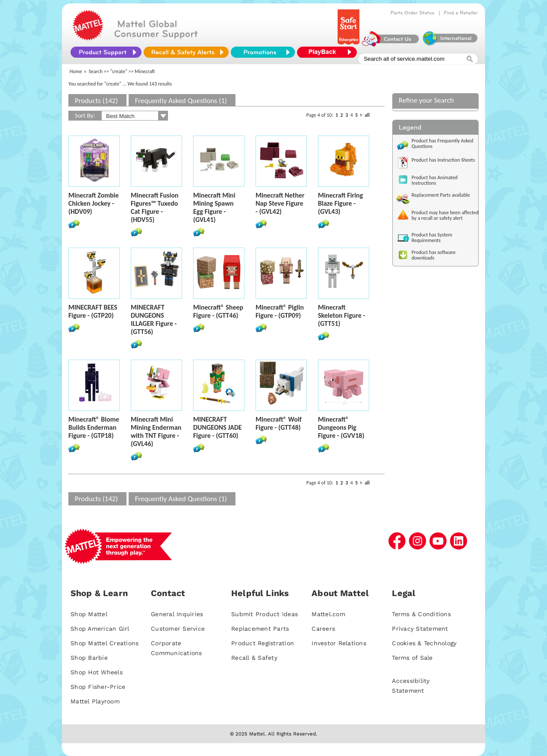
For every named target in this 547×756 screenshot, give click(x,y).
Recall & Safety (254, 658)
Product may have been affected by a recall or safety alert (445, 215)
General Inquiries (177, 614)
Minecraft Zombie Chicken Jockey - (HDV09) (94, 203)
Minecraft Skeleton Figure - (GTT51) (341, 315)
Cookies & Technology (424, 643)
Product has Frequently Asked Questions (443, 143)
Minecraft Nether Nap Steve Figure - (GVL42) (280, 203)
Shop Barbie (89, 658)
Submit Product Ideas (265, 614)
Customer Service (178, 629)
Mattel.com (328, 614)
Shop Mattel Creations (104, 643)
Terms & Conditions (421, 614)
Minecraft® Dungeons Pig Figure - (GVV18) (341, 427)
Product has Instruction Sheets (443, 160)
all (367, 115)
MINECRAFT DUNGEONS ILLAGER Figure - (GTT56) (154, 319)
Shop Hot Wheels (97, 672)
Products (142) (96, 101)
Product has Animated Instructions (435, 180)
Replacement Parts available (441, 195)
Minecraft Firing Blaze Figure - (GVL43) (340, 203)
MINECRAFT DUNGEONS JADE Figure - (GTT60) (218, 427)
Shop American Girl (100, 629)
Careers (323, 629)
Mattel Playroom (95, 701)
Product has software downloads (434, 255)
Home (76, 71)
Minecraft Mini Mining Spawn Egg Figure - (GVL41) (214, 207)
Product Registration (263, 643)
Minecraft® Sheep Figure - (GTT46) (218, 311)
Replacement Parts (260, 629)
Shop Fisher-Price (98, 687)
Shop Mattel (89, 614)
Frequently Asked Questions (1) (181, 101)
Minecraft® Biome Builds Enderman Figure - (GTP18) (94, 427)
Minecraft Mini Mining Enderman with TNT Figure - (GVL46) (156, 431)
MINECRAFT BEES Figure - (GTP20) (93, 311)
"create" (119, 71)
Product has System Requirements (432, 238)
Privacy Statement (420, 629)
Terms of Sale (412, 658)
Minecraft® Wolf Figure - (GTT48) (279, 423)
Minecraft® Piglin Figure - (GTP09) (280, 311)
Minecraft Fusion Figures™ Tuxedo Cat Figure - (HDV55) (155, 207)
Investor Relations (339, 643)
